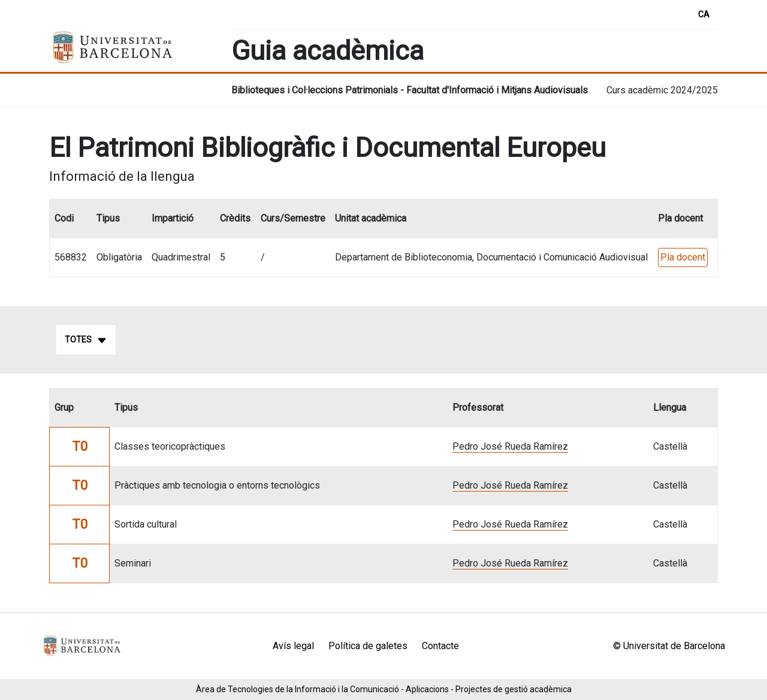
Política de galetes (368, 646)
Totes (86, 340)
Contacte (440, 646)
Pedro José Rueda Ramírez (510, 446)
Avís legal (293, 646)
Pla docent (683, 257)
